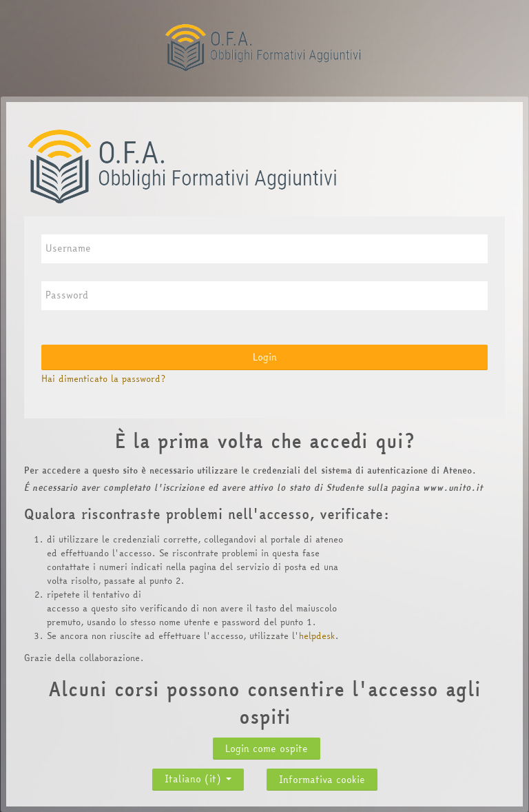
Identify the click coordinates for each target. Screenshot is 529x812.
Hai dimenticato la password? (103, 378)
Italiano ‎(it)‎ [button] (198, 776)
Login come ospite (267, 749)
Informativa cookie (322, 780)
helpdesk (317, 636)
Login (265, 357)
